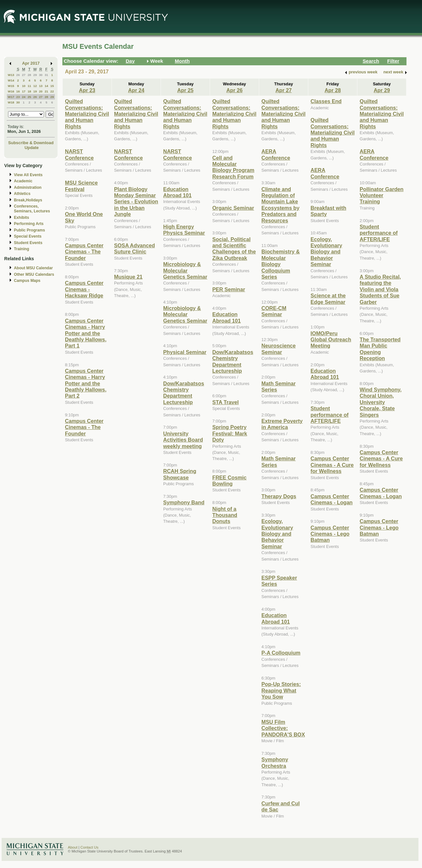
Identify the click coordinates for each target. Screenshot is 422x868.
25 (29, 97)
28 (29, 75)
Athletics (22, 194)
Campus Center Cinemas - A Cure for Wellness (332, 465)
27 (24, 75)
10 (24, 86)
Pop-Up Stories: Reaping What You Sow (281, 690)
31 (46, 75)
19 (35, 91)
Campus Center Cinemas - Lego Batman (330, 534)
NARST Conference (79, 154)
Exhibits (21, 218)
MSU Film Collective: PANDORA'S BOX (283, 728)
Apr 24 (136, 90)
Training (21, 249)
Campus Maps (27, 281)
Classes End (326, 101)
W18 (11, 102)
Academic (23, 181)
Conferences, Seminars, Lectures (32, 209)
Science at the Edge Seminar (328, 299)
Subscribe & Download (31, 143)
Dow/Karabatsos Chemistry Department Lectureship (184, 393)
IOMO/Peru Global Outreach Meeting (331, 340)
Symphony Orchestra (275, 762)
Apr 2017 (31, 63)
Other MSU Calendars (34, 274)
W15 (11, 86)
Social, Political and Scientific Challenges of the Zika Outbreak (234, 249)
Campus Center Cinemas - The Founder (84, 252)
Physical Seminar (185, 352)
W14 (11, 80)
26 (18, 75)
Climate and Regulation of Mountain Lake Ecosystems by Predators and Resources (280, 205)
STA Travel (226, 402)
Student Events (28, 243)
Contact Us (90, 847)
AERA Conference (276, 154)
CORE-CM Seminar (274, 311)
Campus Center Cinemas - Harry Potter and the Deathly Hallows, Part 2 (86, 383)
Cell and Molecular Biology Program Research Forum (233, 167)
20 (41, 91)
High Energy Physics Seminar (184, 230)
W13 (11, 75)
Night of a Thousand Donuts (225, 515)
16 (18, 91)
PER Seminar (229, 289)
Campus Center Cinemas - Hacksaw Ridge (84, 289)
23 (18, 97)
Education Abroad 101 (177, 192)
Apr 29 (382, 90)
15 (52, 86)
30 (41, 75)
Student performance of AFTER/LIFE (330, 415)
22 (52, 91)
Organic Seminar (233, 208)
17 (24, 91)
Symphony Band (184, 502)
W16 (11, 91)
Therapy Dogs (279, 496)
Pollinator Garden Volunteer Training (382, 195)
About (73, 847)
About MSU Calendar (33, 268)
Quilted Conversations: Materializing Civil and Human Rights (87, 114)
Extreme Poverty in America (282, 424)
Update (32, 148)
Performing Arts (29, 224)
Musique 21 (128, 277)
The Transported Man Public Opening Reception (380, 349)
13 (41, 86)
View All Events (28, 175)
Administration (28, 188)
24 (24, 97)
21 (46, 91)
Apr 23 (87, 90)
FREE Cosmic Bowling (229, 481)
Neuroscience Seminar (279, 349)
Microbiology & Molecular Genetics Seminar (185, 270)
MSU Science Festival (81, 186)
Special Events (28, 236)
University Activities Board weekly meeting (183, 440)
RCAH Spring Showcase (180, 474)
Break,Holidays (28, 200)
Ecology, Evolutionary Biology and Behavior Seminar (277, 534)
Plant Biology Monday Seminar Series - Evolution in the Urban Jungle (136, 202)
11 (29, 86)
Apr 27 (283, 90)
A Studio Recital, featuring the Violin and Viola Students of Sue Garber (380, 289)
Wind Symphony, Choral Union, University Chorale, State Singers (381, 402)
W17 (11, 97)
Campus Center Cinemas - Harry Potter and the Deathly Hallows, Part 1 (86, 333)
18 (29, 91)
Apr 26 (234, 90)
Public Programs (29, 230)
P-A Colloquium (281, 653)
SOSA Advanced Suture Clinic (134, 248)
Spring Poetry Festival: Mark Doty (230, 433)
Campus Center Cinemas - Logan (332, 499)
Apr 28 (332, 90)
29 (35, 75)
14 (46, 86)
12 (35, 86)
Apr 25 (185, 90)
